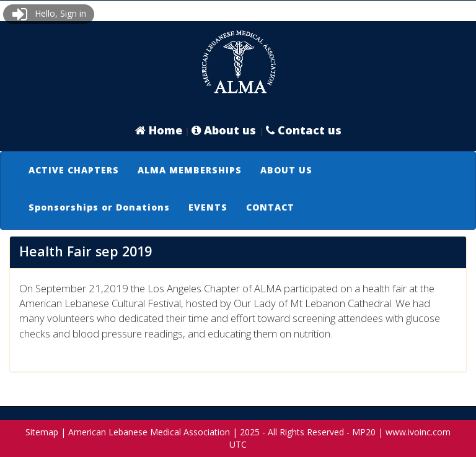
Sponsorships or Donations (99, 207)
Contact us (304, 130)
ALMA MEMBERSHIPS (190, 170)
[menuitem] (74, 170)
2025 (250, 432)
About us (225, 130)
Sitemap (42, 432)
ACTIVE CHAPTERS (74, 170)
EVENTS (208, 207)
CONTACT (270, 207)
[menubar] (238, 189)
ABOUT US (286, 170)
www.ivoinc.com (418, 432)
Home (159, 130)
